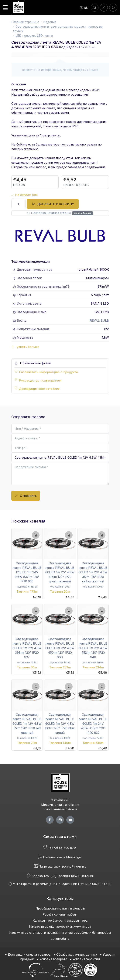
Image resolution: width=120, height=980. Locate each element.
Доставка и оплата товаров (29, 954)
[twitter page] (60, 820)
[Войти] (104, 7)
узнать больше (82, 213)
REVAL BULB (99, 320)
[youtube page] (70, 820)
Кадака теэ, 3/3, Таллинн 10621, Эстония (60, 876)
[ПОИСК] (95, 7)
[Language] (84, 8)
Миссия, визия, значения (60, 805)
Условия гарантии (86, 959)
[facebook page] (50, 820)
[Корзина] (113, 7)
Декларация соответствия (39, 389)
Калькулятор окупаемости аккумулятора (60, 927)
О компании (60, 800)
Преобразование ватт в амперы (60, 908)
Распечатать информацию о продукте (48, 372)
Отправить (26, 496)
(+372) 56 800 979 (60, 848)
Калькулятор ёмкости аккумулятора (60, 920)
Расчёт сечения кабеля (60, 914)
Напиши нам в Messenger (60, 857)
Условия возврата (53, 959)
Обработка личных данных (77, 954)
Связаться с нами (60, 837)
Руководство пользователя (40, 380)
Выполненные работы (60, 809)
